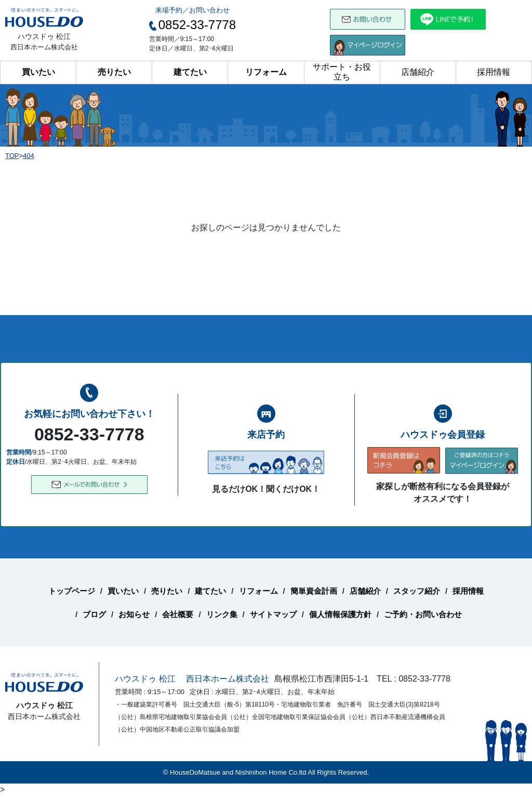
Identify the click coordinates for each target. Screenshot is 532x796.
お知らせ (134, 614)
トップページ (72, 591)
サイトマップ (273, 614)
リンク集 (222, 614)
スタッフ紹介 (417, 591)
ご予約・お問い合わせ (423, 614)
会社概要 (178, 614)
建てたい (190, 72)
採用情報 (494, 72)
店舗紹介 (418, 72)
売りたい (114, 72)
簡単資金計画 (314, 591)
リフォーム (266, 72)
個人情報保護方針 (340, 614)
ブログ (94, 614)
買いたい (38, 72)
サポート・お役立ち (342, 72)
